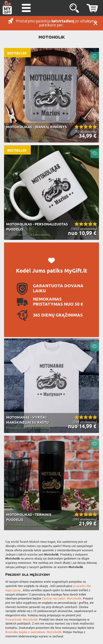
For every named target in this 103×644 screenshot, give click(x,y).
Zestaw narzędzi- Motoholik (62, 599)
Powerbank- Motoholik (21, 620)
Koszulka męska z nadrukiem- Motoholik (33, 632)
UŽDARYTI (96, 23)
